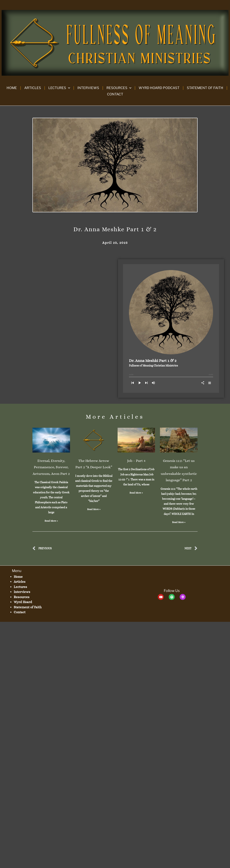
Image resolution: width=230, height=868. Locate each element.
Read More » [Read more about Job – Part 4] (136, 493)
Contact (115, 94)
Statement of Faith (205, 88)
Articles (33, 88)
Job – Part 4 (136, 461)
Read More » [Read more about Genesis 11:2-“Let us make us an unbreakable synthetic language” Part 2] (179, 522)
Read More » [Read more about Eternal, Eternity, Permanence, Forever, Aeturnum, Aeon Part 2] (51, 521)
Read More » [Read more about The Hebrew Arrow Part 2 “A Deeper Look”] (94, 509)
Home (12, 88)
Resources (119, 88)
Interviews (88, 88)
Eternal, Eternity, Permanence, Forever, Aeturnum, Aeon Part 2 (51, 467)
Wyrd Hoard (23, 602)
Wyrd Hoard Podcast (159, 88)
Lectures (59, 88)
